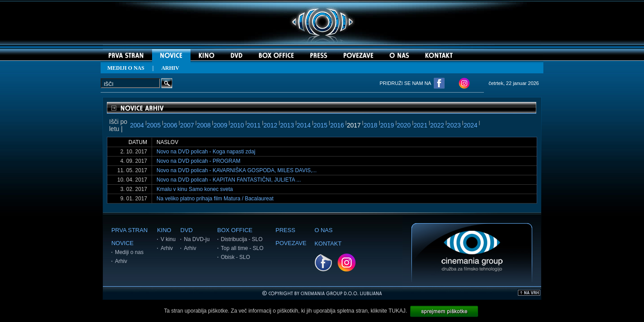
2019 (387, 125)
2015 (320, 125)
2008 (204, 125)
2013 (287, 125)
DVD (186, 230)
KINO (164, 230)
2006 (170, 125)
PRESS (285, 230)
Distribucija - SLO (242, 239)
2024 (470, 125)
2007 (187, 125)
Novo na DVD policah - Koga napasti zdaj (206, 152)
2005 (154, 125)
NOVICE (123, 243)
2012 (270, 125)
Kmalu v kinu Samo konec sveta (195, 189)
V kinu (168, 239)
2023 (454, 125)
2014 (304, 125)
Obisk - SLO (235, 257)
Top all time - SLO (242, 248)
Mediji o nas (129, 252)
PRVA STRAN (129, 230)
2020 (404, 125)
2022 (437, 125)
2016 (337, 125)
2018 (371, 125)
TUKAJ (397, 311)
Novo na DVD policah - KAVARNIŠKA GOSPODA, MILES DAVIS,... (237, 170)
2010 (237, 125)
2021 (421, 125)
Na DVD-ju (197, 239)
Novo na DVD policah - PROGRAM (198, 161)
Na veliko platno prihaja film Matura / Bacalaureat (215, 199)
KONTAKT (328, 244)
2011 (254, 125)
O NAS (323, 230)
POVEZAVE (291, 243)
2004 (137, 125)
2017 (354, 125)
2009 (220, 125)
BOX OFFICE (235, 230)
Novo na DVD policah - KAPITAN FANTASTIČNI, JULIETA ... (229, 180)
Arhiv (121, 261)
